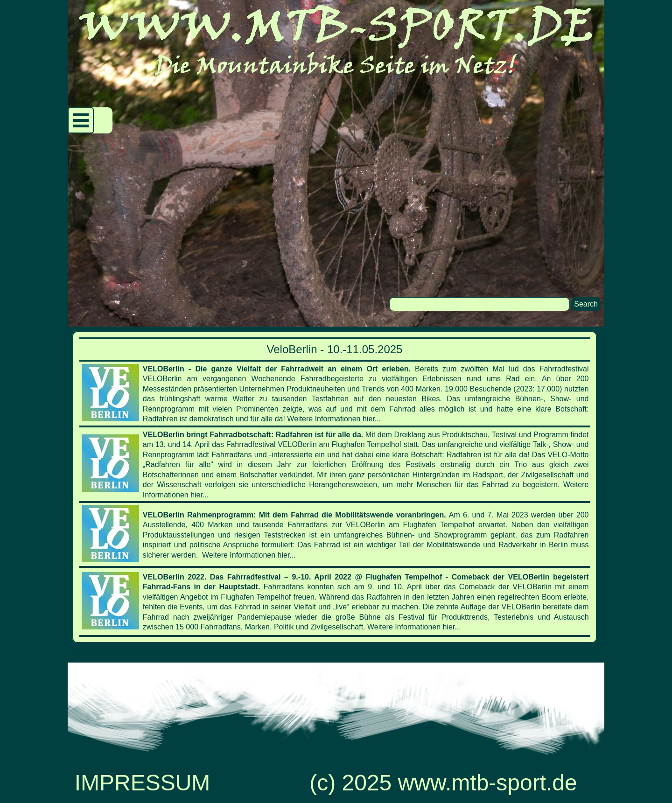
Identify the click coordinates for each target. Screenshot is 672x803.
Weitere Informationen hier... (334, 419)
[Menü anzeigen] (81, 120)
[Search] (479, 304)
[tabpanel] (335, 487)
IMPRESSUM (143, 783)
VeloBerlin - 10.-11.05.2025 (335, 349)
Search (586, 304)
